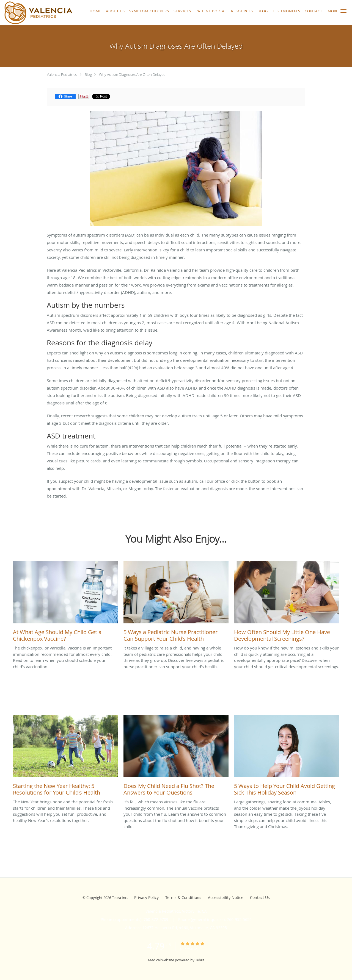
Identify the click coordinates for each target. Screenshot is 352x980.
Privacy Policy (146, 897)
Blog (88, 74)
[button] (343, 11)
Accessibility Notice (226, 897)
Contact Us (260, 897)
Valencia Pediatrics (62, 74)
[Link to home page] (37, 13)
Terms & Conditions (183, 897)
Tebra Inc (119, 898)
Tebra (200, 960)
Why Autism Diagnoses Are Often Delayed (132, 74)
